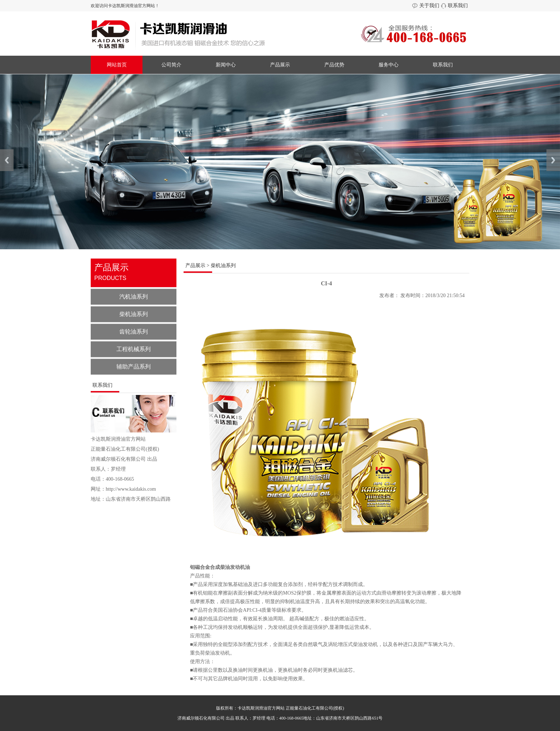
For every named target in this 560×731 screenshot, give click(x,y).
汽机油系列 (134, 297)
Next (553, 160)
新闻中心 (226, 65)
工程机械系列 (134, 349)
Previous (7, 160)
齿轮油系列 (134, 332)
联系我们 (458, 6)
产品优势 (334, 65)
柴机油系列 (134, 314)
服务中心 (389, 65)
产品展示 (280, 65)
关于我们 (429, 6)
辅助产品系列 (134, 367)
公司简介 (171, 65)
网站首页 (117, 65)
